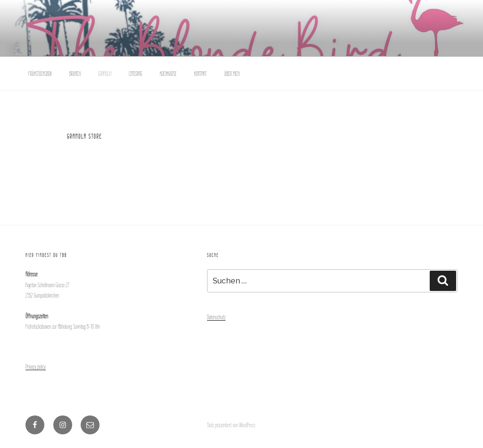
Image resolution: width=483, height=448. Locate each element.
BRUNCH (75, 74)
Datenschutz (217, 317)
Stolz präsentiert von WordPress (231, 425)
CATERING (135, 74)
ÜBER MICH (232, 74)
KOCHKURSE (168, 74)
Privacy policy (36, 367)
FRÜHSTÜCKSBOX (40, 74)
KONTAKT (200, 74)
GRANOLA (105, 74)
